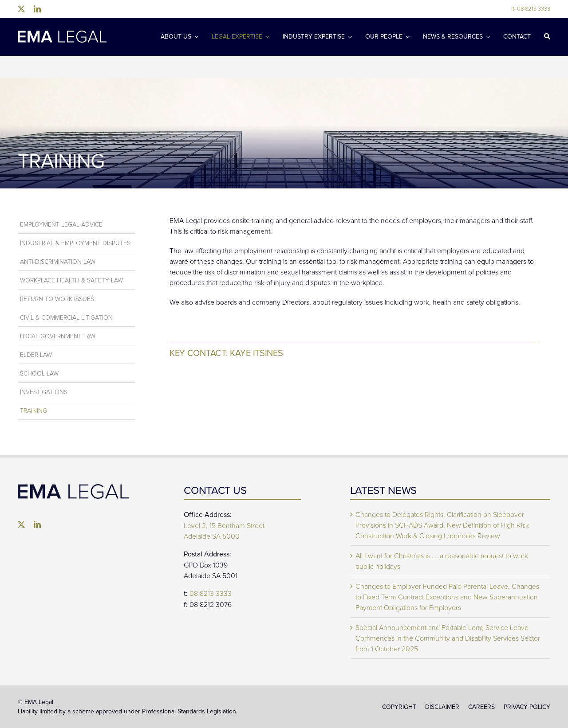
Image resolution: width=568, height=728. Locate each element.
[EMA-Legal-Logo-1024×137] (62, 34)
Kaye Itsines (256, 353)
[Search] (547, 37)
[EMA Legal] (73, 488)
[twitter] (21, 9)
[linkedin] (37, 9)
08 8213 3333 (531, 8)
